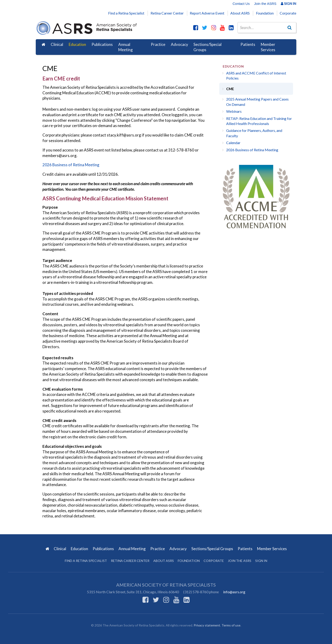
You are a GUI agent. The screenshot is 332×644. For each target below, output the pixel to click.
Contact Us (241, 4)
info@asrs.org (234, 592)
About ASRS (240, 13)
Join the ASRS (265, 4)
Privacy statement (207, 625)
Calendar (233, 143)
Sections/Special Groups (207, 47)
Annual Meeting (126, 47)
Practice (158, 44)
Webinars (234, 111)
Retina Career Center (167, 13)
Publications (102, 44)
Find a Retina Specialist (126, 13)
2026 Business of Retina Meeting (71, 165)
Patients (248, 44)
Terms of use (231, 625)
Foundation (265, 13)
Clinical (57, 44)
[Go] (290, 27)
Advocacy (179, 44)
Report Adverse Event (207, 13)
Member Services (268, 47)
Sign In (289, 3)
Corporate (288, 13)
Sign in (261, 561)
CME (230, 89)
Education (77, 44)
